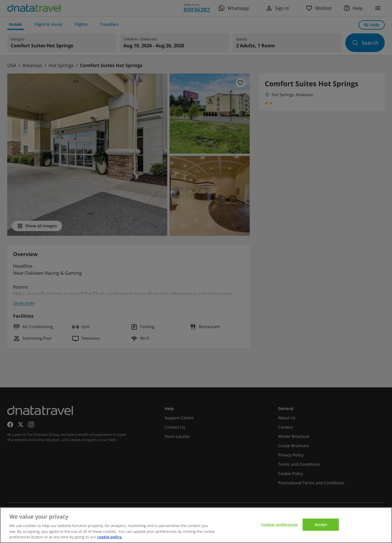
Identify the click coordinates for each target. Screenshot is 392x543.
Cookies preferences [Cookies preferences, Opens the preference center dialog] (279, 524)
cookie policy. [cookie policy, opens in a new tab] (110, 537)
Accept (321, 524)
